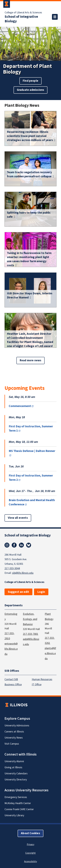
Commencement (20, 406)
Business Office (13, 685)
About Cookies (30, 833)
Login (41, 592)
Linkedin (21, 545)
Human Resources (42, 679)
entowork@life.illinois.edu (11, 649)
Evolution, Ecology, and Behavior (30, 619)
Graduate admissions (31, 90)
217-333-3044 (12, 568)
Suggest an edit (18, 592)
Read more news (31, 360)
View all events (18, 518)
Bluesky (29, 545)
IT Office (37, 685)
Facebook (14, 545)
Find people (31, 81)
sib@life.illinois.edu (23, 573)
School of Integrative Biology (21, 19)
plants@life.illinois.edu (50, 653)
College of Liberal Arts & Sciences (23, 13)
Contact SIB (11, 679)
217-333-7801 (31, 634)
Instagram (7, 545)
